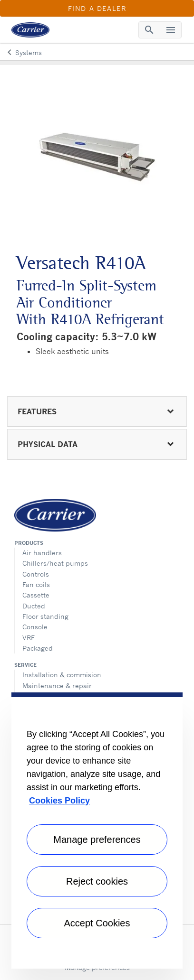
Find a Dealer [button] (97, 8)
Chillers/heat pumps (55, 563)
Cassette (36, 595)
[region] (97, 831)
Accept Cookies (97, 923)
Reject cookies (97, 881)
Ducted (34, 606)
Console (35, 627)
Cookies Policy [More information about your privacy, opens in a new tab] (59, 801)
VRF (29, 638)
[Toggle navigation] (149, 30)
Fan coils (36, 584)
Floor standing (45, 616)
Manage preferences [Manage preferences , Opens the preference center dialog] (97, 840)
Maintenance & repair (57, 686)
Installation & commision (62, 675)
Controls (36, 574)
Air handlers (42, 553)
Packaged (38, 648)
